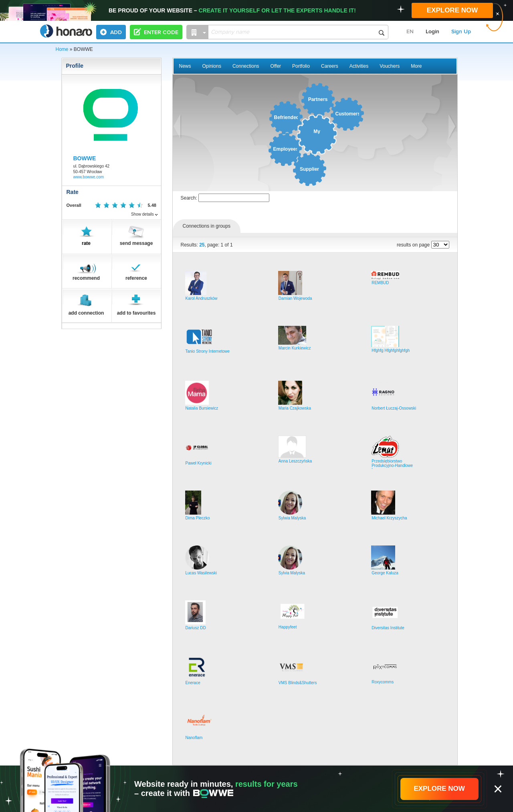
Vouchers (390, 66)
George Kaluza (385, 573)
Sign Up (461, 32)
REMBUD (380, 283)
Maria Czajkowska (295, 408)
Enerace (193, 683)
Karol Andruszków (202, 298)
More (416, 66)
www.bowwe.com (89, 177)
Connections (246, 66)
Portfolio (301, 66)
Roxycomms (383, 682)
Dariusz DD (196, 628)
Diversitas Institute (388, 628)
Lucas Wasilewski (201, 573)
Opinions (212, 66)
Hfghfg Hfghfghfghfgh (391, 350)
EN (410, 32)
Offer (276, 66)
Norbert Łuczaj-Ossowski (394, 408)
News (185, 66)
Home (62, 49)
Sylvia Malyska (292, 573)
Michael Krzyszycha (389, 518)
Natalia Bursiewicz (202, 408)
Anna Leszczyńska (295, 461)
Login (432, 32)
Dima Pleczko (198, 518)
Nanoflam (194, 738)
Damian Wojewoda (295, 298)
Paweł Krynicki (199, 463)
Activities (359, 66)
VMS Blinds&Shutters (298, 683)
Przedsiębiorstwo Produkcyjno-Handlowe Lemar (392, 466)
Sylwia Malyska (292, 518)
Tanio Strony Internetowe (208, 351)
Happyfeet (288, 627)
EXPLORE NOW (452, 10)
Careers (330, 66)
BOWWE (85, 158)
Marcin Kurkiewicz (295, 348)
